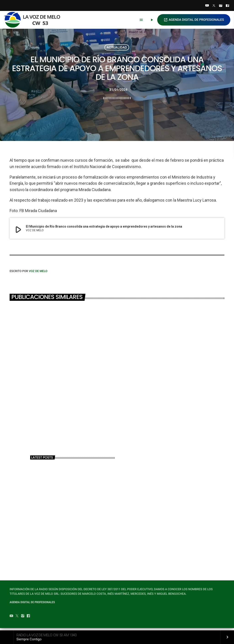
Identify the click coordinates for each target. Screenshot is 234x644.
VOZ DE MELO (38, 274)
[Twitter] (214, 6)
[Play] (152, 20)
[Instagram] (221, 6)
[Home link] (34, 20)
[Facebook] (227, 6)
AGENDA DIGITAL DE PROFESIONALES (194, 20)
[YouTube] (207, 6)
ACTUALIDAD (117, 48)
